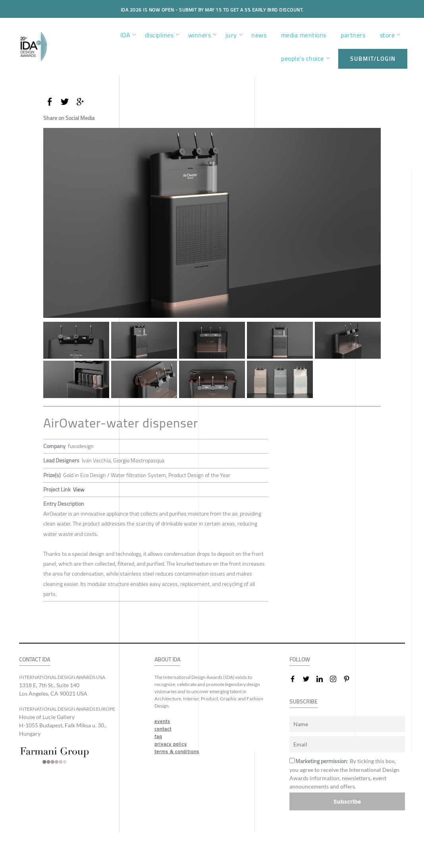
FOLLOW (300, 660)
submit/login (373, 59)
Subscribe (347, 801)
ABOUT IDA (167, 660)
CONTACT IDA (35, 660)
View (79, 489)
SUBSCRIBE (304, 702)
